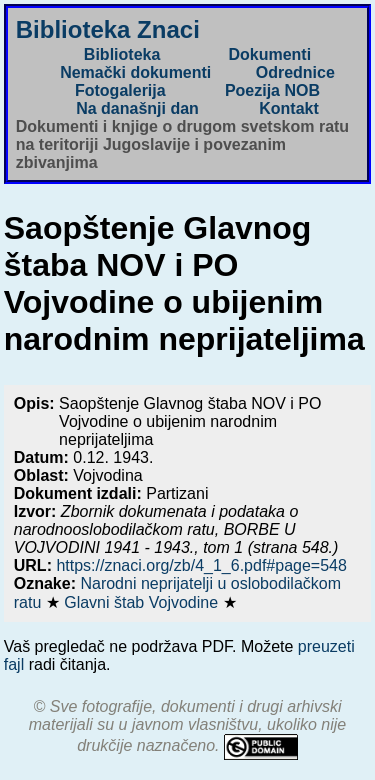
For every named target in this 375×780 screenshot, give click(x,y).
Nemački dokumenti (135, 72)
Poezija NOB (272, 90)
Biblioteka (122, 54)
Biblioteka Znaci (108, 29)
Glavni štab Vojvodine (143, 602)
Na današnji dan (137, 108)
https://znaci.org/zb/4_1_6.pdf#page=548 (201, 565)
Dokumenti (269, 54)
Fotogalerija (120, 90)
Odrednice (295, 72)
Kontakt (289, 108)
